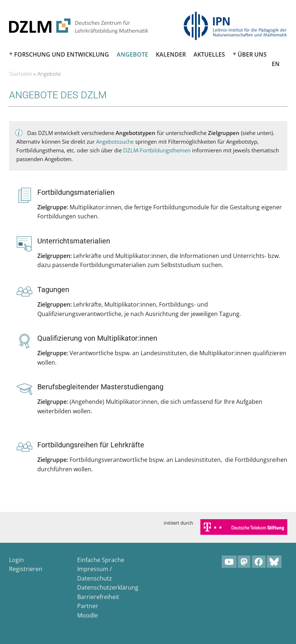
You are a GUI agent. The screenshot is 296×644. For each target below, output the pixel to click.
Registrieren (26, 569)
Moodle (87, 615)
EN (276, 64)
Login (16, 560)
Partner (88, 606)
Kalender (171, 54)
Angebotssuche (115, 141)
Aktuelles (209, 54)
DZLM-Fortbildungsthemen (157, 150)
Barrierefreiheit (98, 597)
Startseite (20, 74)
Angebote (132, 54)
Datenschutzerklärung (108, 587)
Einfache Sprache (101, 560)
